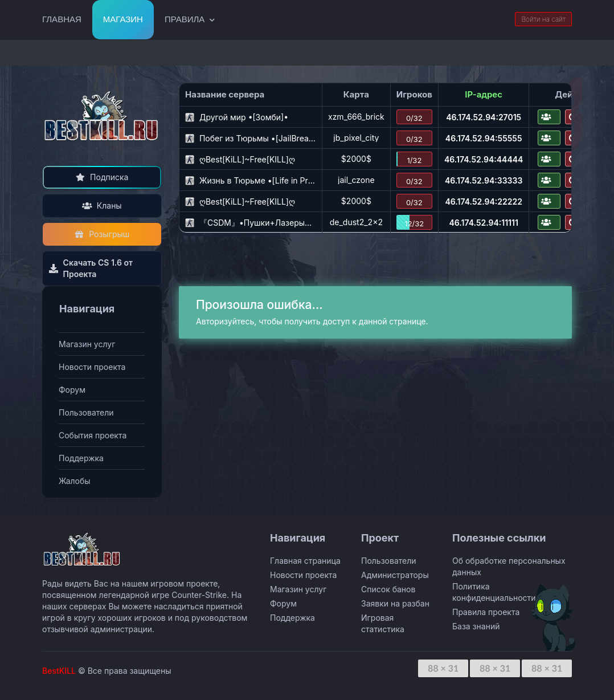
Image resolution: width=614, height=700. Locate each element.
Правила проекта (486, 612)
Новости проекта (92, 367)
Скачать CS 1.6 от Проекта (91, 268)
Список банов (388, 589)
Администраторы (395, 575)
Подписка (102, 177)
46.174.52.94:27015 (484, 117)
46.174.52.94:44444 (484, 159)
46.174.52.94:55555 (484, 138)
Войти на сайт (543, 19)
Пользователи (86, 412)
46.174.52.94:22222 (483, 202)
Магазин (123, 19)
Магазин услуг (87, 344)
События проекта (93, 435)
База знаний (476, 626)
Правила (185, 19)
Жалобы (75, 481)
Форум (72, 390)
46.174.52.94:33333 (484, 180)
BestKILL (59, 671)
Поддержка (81, 458)
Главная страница (305, 561)
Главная (62, 19)
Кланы (102, 205)
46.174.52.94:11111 (483, 223)
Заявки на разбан (395, 603)
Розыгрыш (102, 234)
